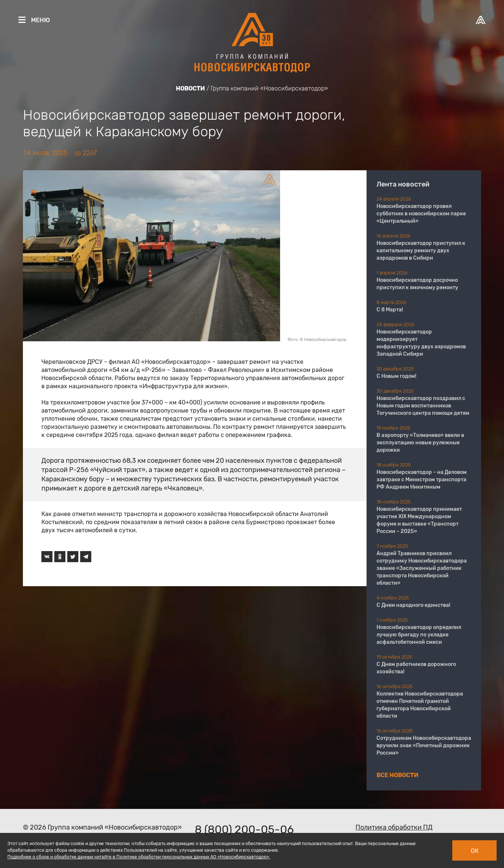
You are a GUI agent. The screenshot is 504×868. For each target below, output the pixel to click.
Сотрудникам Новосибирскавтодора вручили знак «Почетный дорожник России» (424, 746)
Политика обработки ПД (394, 827)
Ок (475, 851)
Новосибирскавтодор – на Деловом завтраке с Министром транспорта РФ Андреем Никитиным (422, 480)
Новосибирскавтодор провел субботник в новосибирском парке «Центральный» (421, 214)
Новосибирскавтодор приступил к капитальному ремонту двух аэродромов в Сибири (421, 251)
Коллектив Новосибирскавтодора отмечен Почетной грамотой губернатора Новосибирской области (420, 705)
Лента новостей (403, 184)
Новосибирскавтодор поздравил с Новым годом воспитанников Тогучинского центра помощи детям (423, 406)
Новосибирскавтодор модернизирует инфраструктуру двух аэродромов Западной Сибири (421, 343)
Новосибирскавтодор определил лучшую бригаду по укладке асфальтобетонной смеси (419, 635)
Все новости (398, 775)
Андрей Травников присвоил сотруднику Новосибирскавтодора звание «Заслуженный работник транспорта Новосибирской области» (422, 568)
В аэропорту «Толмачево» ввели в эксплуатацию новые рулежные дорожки (420, 443)
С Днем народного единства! (413, 605)
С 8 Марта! (390, 310)
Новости (190, 88)
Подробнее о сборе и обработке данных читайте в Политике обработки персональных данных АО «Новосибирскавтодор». (139, 857)
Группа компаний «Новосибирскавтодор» (269, 88)
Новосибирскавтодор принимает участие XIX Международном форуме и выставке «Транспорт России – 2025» (419, 520)
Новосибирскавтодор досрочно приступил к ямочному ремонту (417, 284)
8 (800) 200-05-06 (244, 830)
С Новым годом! (396, 376)
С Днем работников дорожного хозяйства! (416, 668)
